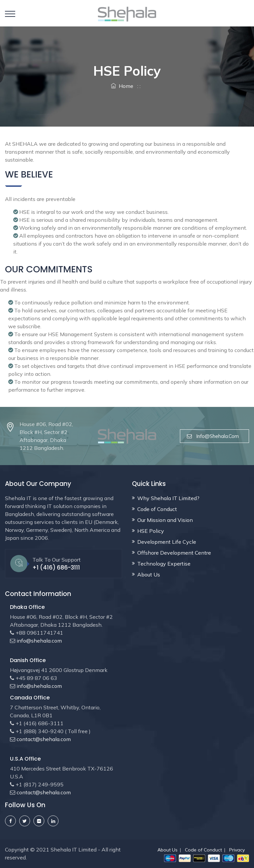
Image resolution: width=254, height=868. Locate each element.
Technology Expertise (164, 564)
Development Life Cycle (167, 542)
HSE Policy (151, 531)
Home (122, 86)
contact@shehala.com (43, 739)
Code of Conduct (157, 509)
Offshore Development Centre (174, 553)
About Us (149, 574)
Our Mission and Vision (165, 520)
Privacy (237, 850)
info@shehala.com (214, 436)
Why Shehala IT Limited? (168, 498)
